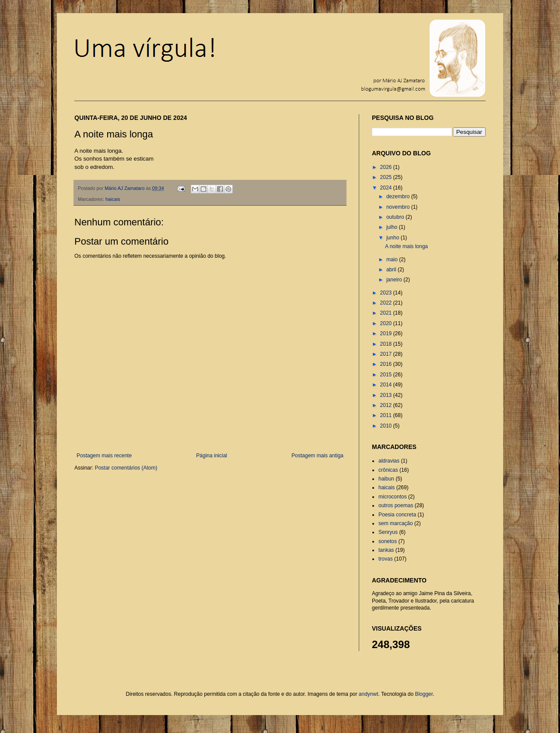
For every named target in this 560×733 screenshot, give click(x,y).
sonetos (388, 541)
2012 (387, 405)
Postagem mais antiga (317, 456)
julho (393, 227)
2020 (387, 323)
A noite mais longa (406, 246)
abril (392, 270)
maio (393, 260)
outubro (396, 217)
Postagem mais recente (104, 456)
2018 (387, 344)
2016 (387, 364)
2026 (387, 167)
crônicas (388, 470)
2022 (387, 303)
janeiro (395, 280)
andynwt (369, 694)
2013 (387, 395)
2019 (387, 333)
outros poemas (396, 505)
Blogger (424, 694)
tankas (386, 550)
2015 (387, 375)
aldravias (389, 461)
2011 (387, 415)
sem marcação (396, 523)
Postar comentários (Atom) (126, 468)
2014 (387, 385)
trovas (386, 559)
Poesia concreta (397, 515)
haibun (386, 479)
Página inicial (212, 456)
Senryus (388, 532)
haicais (113, 199)
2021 (387, 313)
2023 (387, 293)
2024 (387, 188)
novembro (399, 207)
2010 (387, 426)
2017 (387, 354)
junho (394, 238)
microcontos (393, 497)
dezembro (399, 196)
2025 (387, 177)
